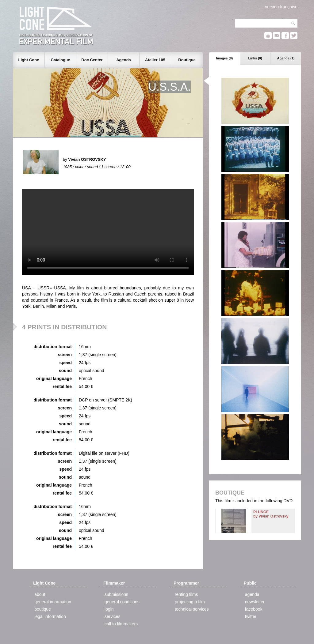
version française (281, 7)
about (40, 594)
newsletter (255, 602)
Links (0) (255, 58)
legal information (50, 616)
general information (53, 602)
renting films (186, 594)
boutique (43, 609)
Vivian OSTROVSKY (87, 159)
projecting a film (190, 602)
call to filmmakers (121, 624)
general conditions (122, 602)
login (109, 609)
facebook (254, 609)
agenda (252, 594)
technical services (192, 609)
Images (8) (224, 58)
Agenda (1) (286, 58)
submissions (116, 594)
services (112, 616)
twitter (251, 616)
